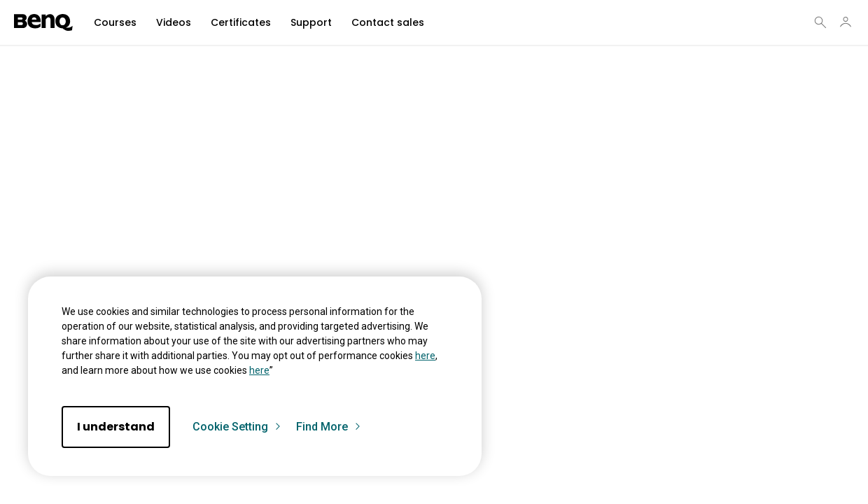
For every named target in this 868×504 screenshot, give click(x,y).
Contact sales (388, 22)
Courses (115, 22)
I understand (116, 427)
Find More (329, 427)
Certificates (241, 22)
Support (311, 22)
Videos (174, 22)
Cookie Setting (237, 427)
